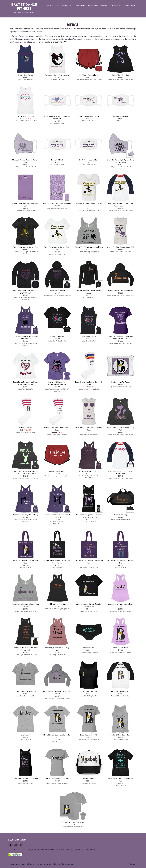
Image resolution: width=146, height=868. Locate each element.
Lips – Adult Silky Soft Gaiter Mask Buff (57, 204)
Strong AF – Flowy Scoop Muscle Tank (120, 247)
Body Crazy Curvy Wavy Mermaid (57, 75)
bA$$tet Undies (89, 648)
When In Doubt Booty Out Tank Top (25, 515)
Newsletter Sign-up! (98, 6)
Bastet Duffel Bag (121, 515)
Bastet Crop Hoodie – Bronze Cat (121, 291)
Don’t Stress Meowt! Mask (89, 160)
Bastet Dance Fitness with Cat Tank (25, 779)
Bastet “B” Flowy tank (121, 648)
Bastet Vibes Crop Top (120, 75)
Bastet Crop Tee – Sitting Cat (25, 691)
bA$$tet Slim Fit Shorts (57, 471)
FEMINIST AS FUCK (57, 336)
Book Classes (53, 6)
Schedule (67, 6)
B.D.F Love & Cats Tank (26, 116)
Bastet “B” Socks (25, 428)
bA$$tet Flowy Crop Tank (57, 604)
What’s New (130, 6)
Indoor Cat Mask (57, 160)
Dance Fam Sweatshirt (57, 291)
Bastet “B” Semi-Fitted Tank (120, 735)
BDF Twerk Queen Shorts (89, 75)
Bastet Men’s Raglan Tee (120, 691)
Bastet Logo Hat (89, 779)
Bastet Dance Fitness (24, 7)
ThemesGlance (67, 864)
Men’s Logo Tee (25, 735)
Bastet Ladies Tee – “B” (89, 735)
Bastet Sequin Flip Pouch (121, 382)
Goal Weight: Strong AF (120, 116)
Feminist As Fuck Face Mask (89, 116)
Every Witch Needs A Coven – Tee (25, 247)
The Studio (80, 6)
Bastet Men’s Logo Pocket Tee (73, 822)
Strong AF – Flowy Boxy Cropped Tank (89, 247)
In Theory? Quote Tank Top (89, 471)
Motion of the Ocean (25, 75)
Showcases (116, 6)
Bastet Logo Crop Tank (89, 691)
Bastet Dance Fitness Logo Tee (57, 779)
